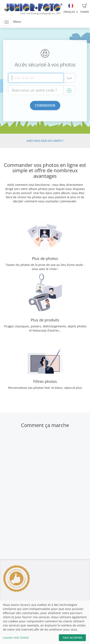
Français (71, 8)
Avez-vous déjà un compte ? (45, 141)
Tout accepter (72, 638)
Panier (85, 8)
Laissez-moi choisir (16, 638)
